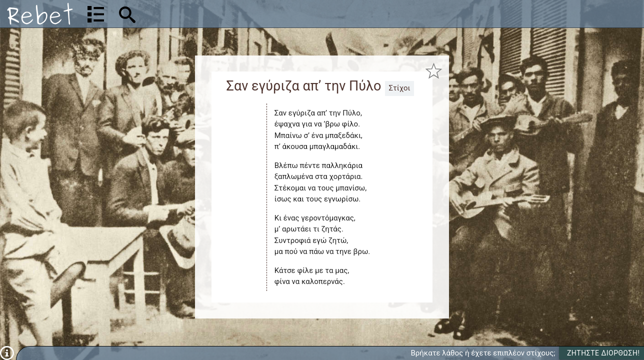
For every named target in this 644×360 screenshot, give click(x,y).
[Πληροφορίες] (7, 352)
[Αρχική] (40, 14)
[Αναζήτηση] (193, 14)
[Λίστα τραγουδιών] (96, 14)
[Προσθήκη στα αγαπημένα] (434, 71)
